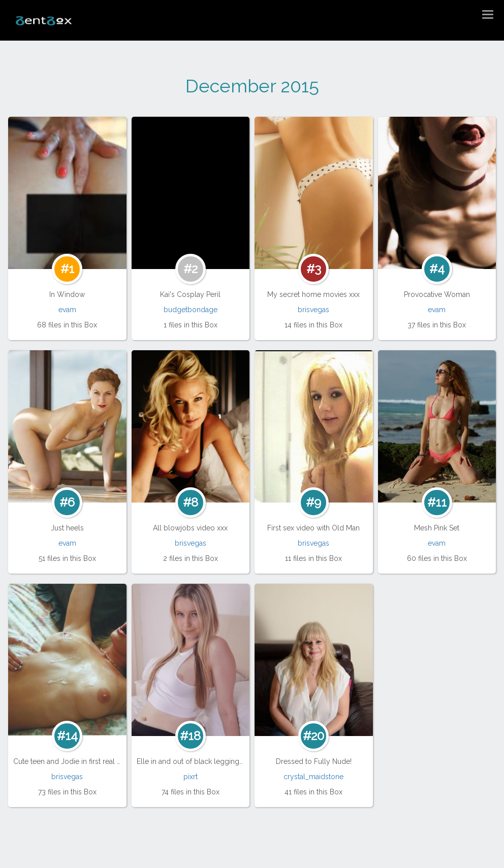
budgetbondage (191, 310)
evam (67, 310)
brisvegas (313, 310)
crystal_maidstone (313, 777)
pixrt (191, 777)
